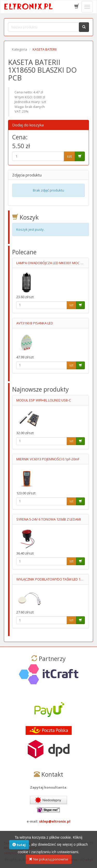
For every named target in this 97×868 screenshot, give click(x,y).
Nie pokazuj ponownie (49, 859)
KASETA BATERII (45, 49)
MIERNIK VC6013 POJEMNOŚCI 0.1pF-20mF (48, 459)
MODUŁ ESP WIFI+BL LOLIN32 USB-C (44, 400)
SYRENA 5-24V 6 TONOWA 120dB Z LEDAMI (49, 519)
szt (69, 156)
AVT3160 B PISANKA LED (35, 323)
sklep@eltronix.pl (55, 821)
